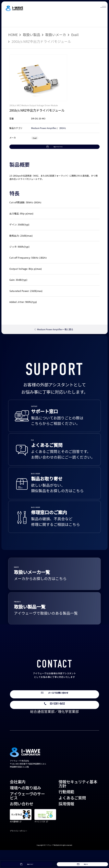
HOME (13, 35)
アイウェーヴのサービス (27, 814)
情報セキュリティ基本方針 (78, 802)
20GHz (63, 128)
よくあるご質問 (72, 815)
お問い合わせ (22, 822)
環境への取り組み (25, 805)
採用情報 (66, 822)
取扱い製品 (32, 35)
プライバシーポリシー (19, 849)
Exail (75, 35)
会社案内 (18, 800)
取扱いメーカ (56, 35)
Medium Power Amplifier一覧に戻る (53, 341)
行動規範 (66, 810)
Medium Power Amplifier (44, 128)
